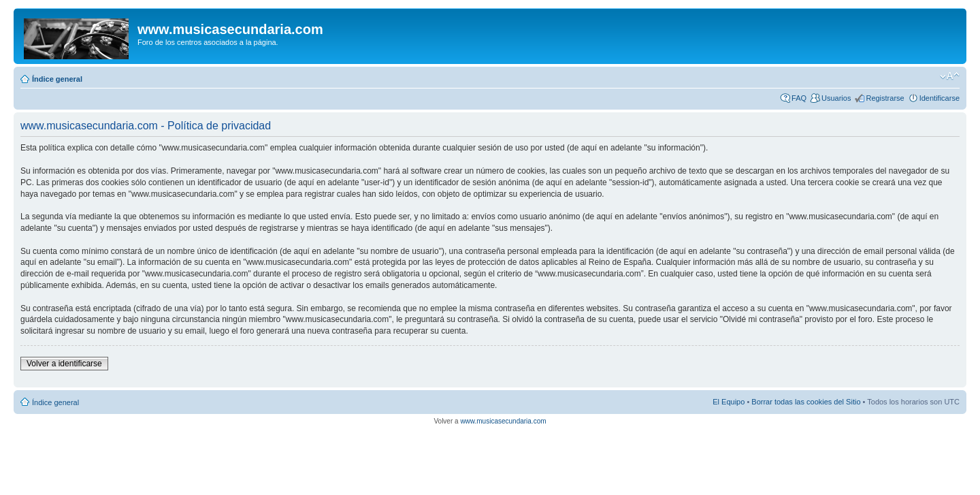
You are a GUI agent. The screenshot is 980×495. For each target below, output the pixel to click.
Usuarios (836, 98)
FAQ (799, 98)
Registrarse (885, 98)
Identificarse (940, 98)
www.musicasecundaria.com (503, 421)
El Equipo (729, 402)
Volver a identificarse (64, 364)
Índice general (57, 79)
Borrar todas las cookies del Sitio (806, 402)
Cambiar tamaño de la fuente (950, 76)
